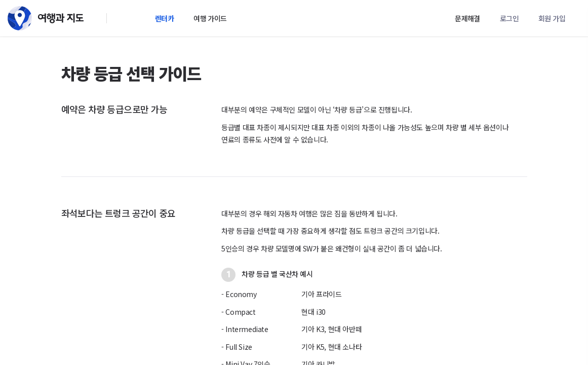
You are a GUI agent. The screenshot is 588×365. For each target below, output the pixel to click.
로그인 (509, 18)
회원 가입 (552, 18)
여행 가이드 (210, 18)
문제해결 (467, 18)
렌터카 (164, 18)
